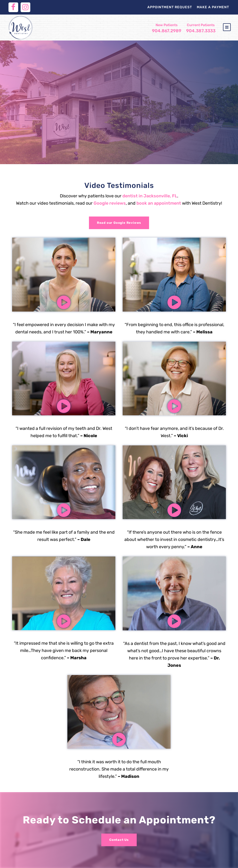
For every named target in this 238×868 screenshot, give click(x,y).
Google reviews (110, 203)
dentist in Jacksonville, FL (150, 196)
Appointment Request (170, 7)
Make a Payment (213, 7)
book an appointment (159, 203)
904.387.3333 (201, 28)
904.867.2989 (167, 28)
